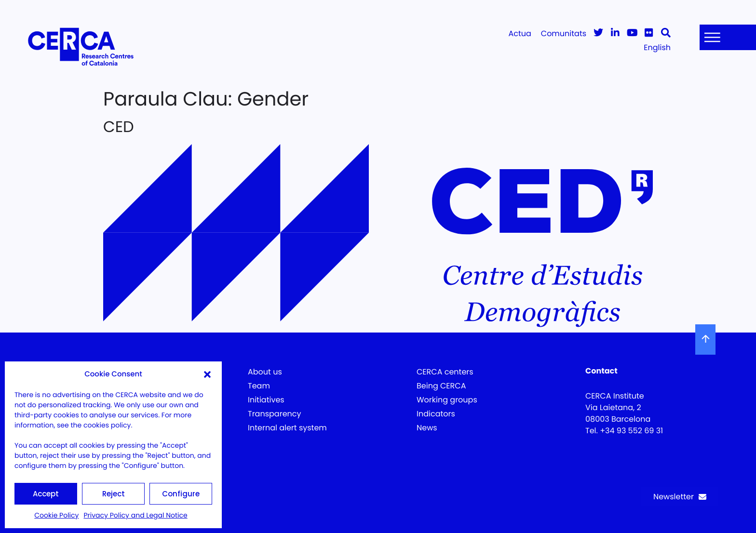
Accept (46, 494)
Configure (181, 494)
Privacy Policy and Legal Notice (135, 515)
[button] (207, 374)
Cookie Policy (56, 515)
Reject (114, 494)
